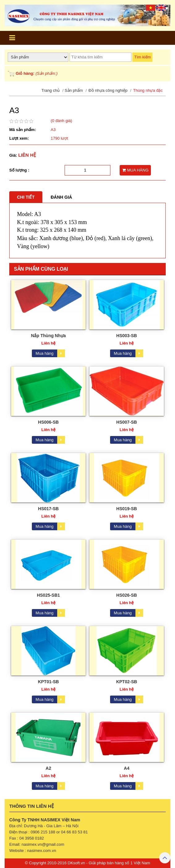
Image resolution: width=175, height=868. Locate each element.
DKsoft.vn (76, 863)
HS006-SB (48, 422)
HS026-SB (127, 595)
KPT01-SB (49, 682)
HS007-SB (127, 422)
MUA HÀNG (135, 170)
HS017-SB (48, 509)
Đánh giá (61, 197)
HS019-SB (127, 509)
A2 (49, 768)
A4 (127, 768)
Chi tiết (26, 197)
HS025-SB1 (48, 595)
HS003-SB (127, 336)
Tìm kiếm (142, 57)
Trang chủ (51, 90)
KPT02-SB (127, 682)
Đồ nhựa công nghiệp (108, 90)
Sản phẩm (74, 90)
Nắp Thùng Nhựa (48, 336)
